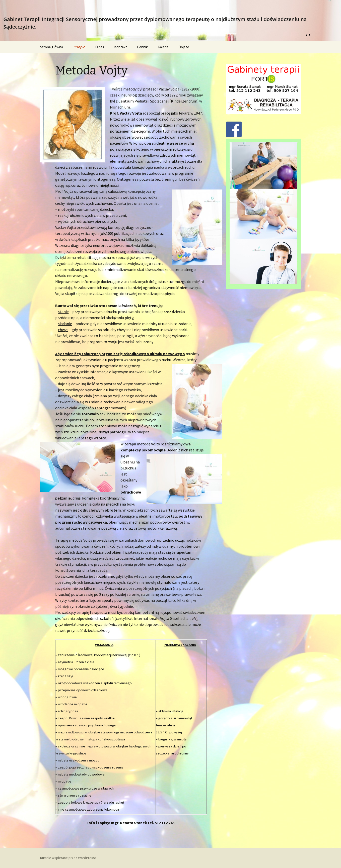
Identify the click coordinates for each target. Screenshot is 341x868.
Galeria (163, 47)
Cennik (142, 47)
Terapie (79, 47)
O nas (100, 47)
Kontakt (121, 47)
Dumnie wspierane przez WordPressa (68, 858)
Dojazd (184, 47)
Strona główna (52, 47)
